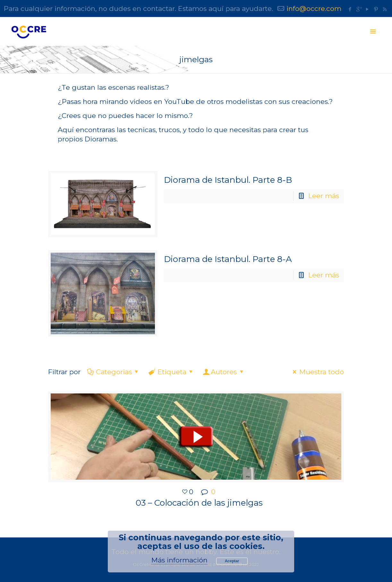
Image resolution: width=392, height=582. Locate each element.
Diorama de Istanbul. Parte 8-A (228, 259)
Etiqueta (171, 372)
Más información (179, 560)
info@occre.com (314, 8)
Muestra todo (317, 372)
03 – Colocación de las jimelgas (199, 503)
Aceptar (232, 561)
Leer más (324, 196)
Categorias (113, 372)
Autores (224, 372)
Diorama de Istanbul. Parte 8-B (228, 180)
